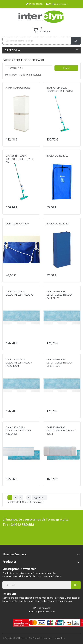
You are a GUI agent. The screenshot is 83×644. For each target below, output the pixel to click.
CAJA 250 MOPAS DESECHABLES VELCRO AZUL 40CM (18, 430)
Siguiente (39, 497)
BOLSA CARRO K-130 (17, 224)
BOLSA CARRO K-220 (58, 224)
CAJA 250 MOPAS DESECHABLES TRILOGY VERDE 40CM (60, 363)
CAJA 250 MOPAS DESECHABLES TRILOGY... (20, 293)
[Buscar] (41, 41)
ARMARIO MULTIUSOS (18, 88)
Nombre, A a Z (29, 68)
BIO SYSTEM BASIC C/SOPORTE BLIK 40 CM (60, 89)
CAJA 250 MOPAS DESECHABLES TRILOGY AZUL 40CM (60, 295)
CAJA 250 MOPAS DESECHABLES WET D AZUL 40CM (61, 430)
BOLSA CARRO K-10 (57, 156)
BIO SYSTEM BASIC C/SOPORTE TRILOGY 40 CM (19, 159)
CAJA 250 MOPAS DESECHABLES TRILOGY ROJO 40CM (19, 363)
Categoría (12, 50)
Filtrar (66, 68)
